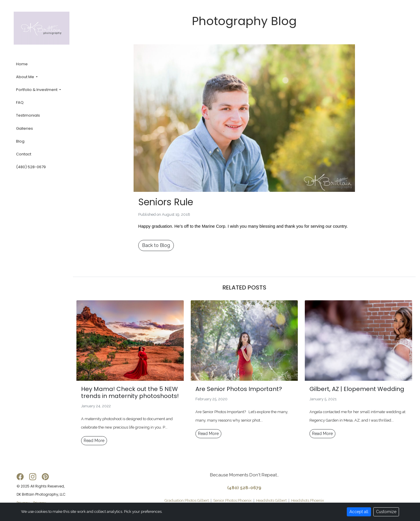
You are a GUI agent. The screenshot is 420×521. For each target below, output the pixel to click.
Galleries (24, 128)
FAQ (20, 103)
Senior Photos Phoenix (232, 500)
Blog (20, 141)
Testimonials (28, 116)
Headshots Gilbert (271, 500)
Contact (24, 154)
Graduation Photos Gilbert (187, 500)
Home (22, 64)
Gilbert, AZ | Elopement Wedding (357, 389)
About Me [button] (26, 77)
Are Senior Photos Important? (239, 389)
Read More (94, 441)
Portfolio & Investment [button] (37, 90)
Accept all (359, 512)
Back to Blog (156, 245)
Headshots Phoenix (308, 500)
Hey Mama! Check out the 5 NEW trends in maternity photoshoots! (130, 392)
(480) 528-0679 (31, 167)
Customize (386, 512)
